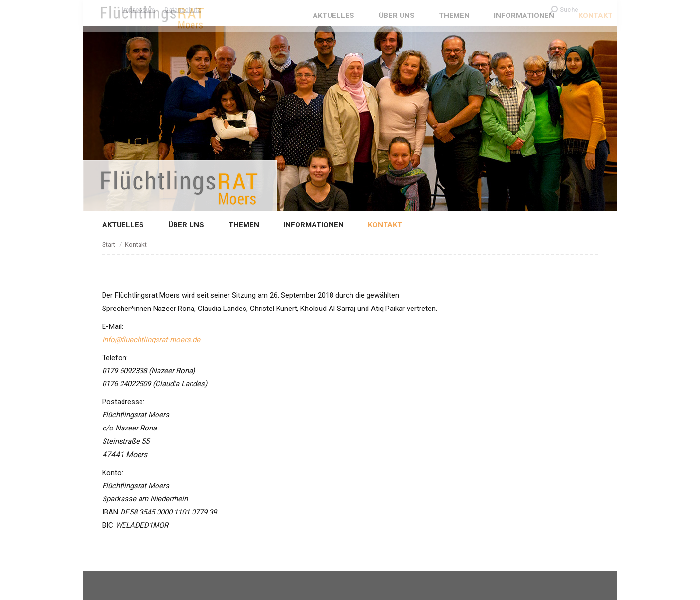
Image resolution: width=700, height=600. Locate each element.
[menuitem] (116, 225)
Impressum (138, 9)
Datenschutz (183, 9)
